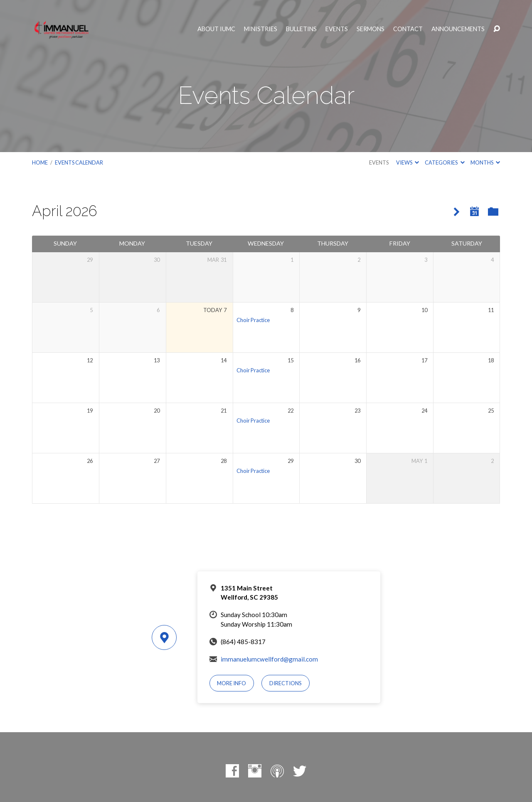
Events (337, 29)
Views (408, 162)
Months (485, 162)
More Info (232, 683)
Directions (286, 683)
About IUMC (216, 29)
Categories (445, 162)
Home (40, 162)
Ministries (261, 29)
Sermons (371, 29)
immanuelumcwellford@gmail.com (269, 659)
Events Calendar (79, 162)
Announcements (458, 29)
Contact (408, 29)
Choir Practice (253, 320)
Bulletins (301, 29)
